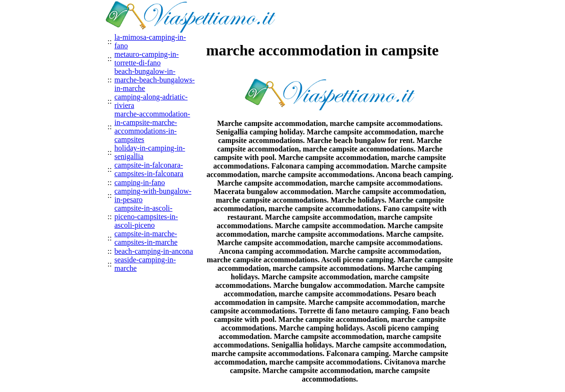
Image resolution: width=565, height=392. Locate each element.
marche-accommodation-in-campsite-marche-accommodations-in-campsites (152, 127)
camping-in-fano (140, 183)
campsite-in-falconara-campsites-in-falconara (149, 169)
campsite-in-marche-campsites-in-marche (146, 238)
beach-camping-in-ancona (154, 251)
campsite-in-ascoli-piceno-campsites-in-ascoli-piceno (146, 217)
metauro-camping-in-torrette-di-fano (147, 58)
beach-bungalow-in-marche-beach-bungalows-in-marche (155, 80)
